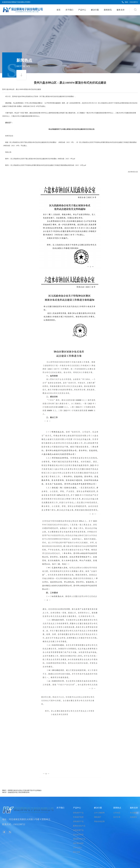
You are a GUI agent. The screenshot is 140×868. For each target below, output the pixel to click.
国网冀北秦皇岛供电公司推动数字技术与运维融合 (25, 790)
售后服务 (133, 813)
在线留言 (133, 817)
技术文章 (117, 817)
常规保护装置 (78, 817)
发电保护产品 (78, 813)
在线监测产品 (78, 830)
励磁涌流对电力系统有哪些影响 (19, 792)
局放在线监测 (99, 821)
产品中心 (82, 10)
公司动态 (117, 813)
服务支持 (121, 10)
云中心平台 (77, 848)
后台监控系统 (78, 835)
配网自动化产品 (79, 826)
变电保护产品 (78, 821)
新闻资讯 (108, 10)
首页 (59, 10)
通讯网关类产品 (79, 839)
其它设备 (77, 852)
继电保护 (98, 817)
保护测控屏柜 (78, 843)
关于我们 (69, 10)
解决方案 (95, 10)
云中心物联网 (99, 813)
